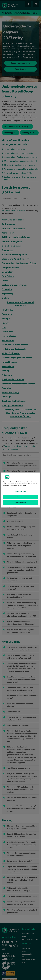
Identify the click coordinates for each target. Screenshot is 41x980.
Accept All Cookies (20, 502)
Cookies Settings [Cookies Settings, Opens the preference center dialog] (20, 491)
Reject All (20, 497)
